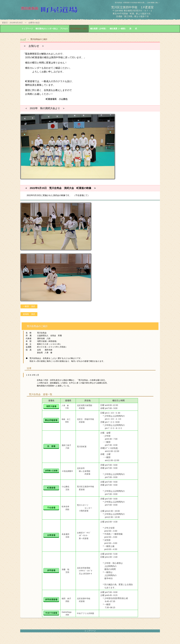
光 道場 (51, 446)
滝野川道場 (51, 406)
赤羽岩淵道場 (51, 600)
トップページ (27, 29)
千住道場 (51, 508)
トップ (23, 39)
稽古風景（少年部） (99, 29)
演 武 (133, 29)
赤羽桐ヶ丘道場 (51, 471)
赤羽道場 (51, 570)
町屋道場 (51, 488)
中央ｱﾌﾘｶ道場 (51, 613)
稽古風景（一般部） (118, 29)
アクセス (64, 29)
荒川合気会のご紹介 (79, 29)
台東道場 (51, 535)
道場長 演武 (29, 314)
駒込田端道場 (51, 420)
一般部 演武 (29, 306)
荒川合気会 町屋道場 (54, 11)
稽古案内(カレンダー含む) (47, 29)
